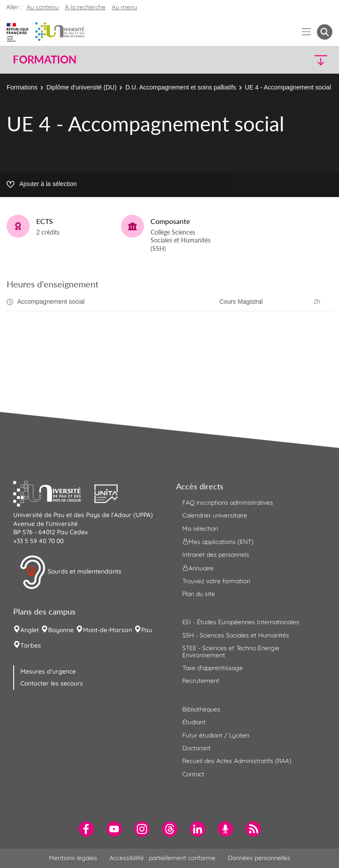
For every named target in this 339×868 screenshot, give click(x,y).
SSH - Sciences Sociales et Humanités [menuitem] (236, 635)
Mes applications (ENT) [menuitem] (218, 542)
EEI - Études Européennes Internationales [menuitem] (241, 622)
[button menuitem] (325, 32)
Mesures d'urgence (48, 671)
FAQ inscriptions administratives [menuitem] (228, 503)
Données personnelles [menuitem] (259, 858)
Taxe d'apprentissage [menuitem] (213, 668)
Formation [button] (45, 60)
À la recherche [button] (85, 7)
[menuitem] (86, 829)
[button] (294, 60)
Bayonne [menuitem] (61, 630)
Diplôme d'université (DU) (81, 87)
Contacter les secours (52, 683)
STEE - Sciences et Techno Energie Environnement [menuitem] (231, 651)
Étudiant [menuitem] (194, 722)
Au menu (124, 7)
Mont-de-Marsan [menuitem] (107, 630)
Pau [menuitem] (147, 630)
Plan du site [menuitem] (199, 594)
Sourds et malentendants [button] (70, 572)
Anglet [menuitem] (30, 630)
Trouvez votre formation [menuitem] (216, 581)
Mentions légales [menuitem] (73, 858)
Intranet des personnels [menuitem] (216, 555)
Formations (22, 87)
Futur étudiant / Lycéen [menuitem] (216, 735)
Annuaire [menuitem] (198, 568)
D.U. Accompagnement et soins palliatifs (181, 87)
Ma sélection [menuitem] (200, 529)
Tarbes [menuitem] (31, 645)
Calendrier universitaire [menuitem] (215, 515)
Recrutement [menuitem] (201, 681)
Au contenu (43, 7)
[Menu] (307, 32)
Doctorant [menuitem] (196, 748)
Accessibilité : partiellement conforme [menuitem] (162, 858)
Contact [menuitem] (193, 774)
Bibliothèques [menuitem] (201, 709)
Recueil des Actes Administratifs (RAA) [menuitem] (237, 761)
